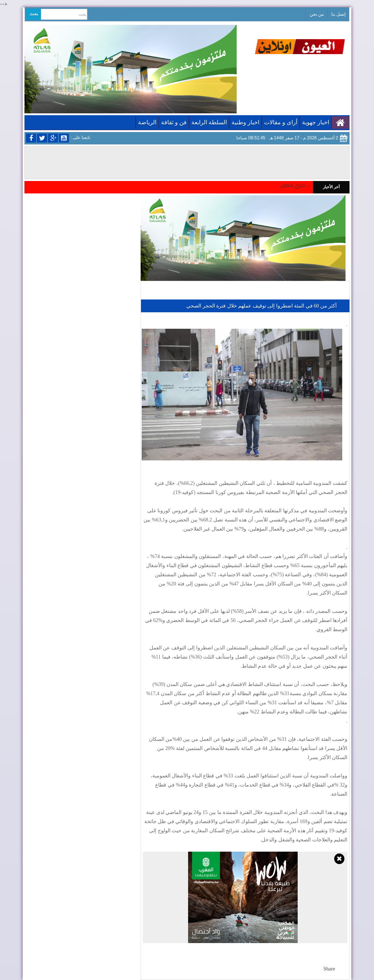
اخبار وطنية (245, 122)
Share (329, 969)
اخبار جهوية (316, 122)
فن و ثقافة (174, 122)
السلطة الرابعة (209, 122)
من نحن (317, 14)
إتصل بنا (338, 14)
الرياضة (147, 122)
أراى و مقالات (281, 122)
